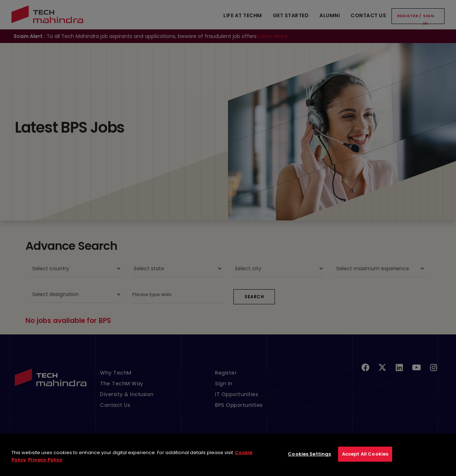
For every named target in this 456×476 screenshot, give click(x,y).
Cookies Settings (309, 460)
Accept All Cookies (365, 460)
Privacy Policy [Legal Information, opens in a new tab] (45, 466)
